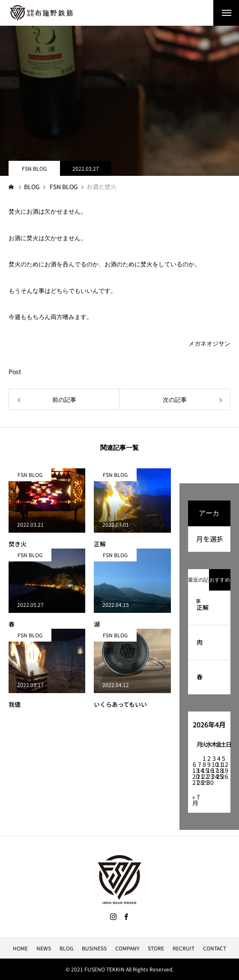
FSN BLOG (34, 168)
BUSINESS (94, 948)
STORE (156, 948)
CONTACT (215, 948)
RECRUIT (184, 948)
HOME (20, 948)
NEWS (44, 948)
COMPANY (127, 948)
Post (15, 371)
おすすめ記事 (220, 584)
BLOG (66, 948)
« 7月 (196, 800)
